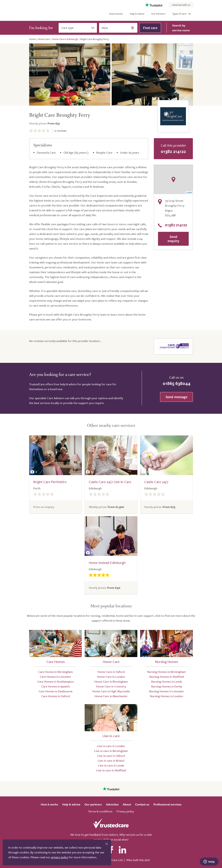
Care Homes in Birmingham (55, 672)
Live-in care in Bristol (111, 761)
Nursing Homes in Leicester (166, 691)
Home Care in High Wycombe (111, 691)
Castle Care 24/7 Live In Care (110, 482)
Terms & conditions (100, 811)
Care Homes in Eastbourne (56, 691)
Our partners (93, 804)
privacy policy (60, 857)
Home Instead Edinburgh (107, 563)
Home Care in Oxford (111, 672)
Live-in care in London (111, 746)
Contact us (142, 804)
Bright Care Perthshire (50, 482)
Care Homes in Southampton (56, 681)
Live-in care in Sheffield (111, 770)
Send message (176, 397)
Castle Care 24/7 (156, 482)
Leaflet (189, 193)
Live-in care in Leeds (111, 765)
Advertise (112, 804)
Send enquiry (173, 239)
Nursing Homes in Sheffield (167, 677)
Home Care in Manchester (111, 696)
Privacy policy (125, 811)
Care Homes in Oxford (55, 696)
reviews (60, 131)
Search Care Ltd (112, 860)
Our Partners (158, 14)
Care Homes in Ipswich (56, 686)
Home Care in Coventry (111, 686)
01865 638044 (177, 383)
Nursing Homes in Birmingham (166, 672)
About (127, 804)
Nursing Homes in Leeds (167, 681)
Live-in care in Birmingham (111, 751)
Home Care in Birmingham (111, 681)
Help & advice (71, 804)
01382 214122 (173, 151)
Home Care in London (111, 677)
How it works (116, 14)
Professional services (167, 804)
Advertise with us (181, 5)
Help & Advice (137, 14)
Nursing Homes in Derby (167, 686)
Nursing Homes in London (166, 696)
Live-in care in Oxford (111, 756)
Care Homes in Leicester (55, 677)
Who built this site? (138, 860)
